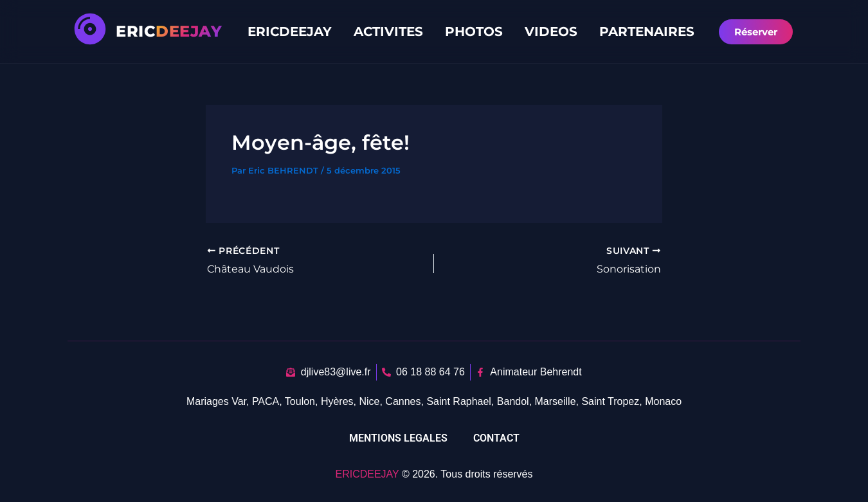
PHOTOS (474, 31)
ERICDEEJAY (290, 31)
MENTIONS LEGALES (398, 438)
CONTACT (496, 438)
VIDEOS (551, 31)
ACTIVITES (388, 31)
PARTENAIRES (647, 31)
